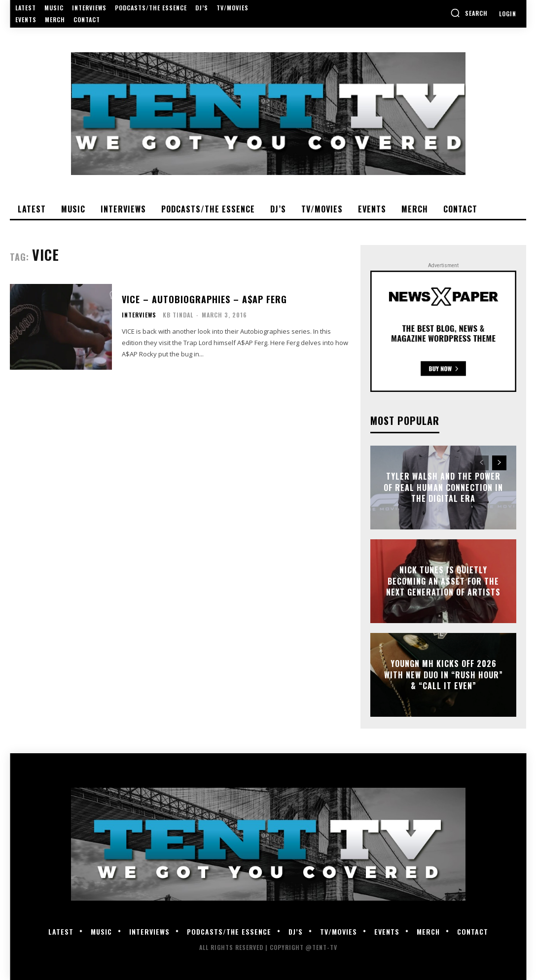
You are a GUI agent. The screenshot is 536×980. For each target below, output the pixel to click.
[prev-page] (482, 463)
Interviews (139, 315)
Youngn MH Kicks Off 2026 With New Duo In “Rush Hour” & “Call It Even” (444, 675)
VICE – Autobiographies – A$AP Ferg (204, 299)
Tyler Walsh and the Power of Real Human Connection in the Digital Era (443, 488)
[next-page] (499, 463)
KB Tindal (178, 315)
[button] (469, 13)
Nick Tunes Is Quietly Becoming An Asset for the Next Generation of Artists (443, 581)
